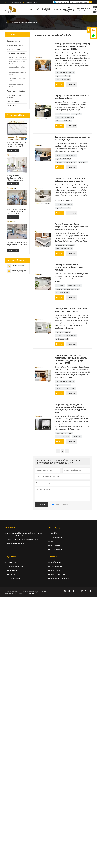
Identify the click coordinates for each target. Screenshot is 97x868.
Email (60, 84)
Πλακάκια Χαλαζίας (13, 102)
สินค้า (38, 10)
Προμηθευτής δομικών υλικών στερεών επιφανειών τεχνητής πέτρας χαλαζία (17, 245)
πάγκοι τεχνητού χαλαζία (63, 332)
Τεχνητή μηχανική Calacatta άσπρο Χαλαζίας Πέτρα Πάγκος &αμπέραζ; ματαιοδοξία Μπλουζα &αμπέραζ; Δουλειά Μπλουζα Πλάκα (17, 212)
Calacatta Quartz (56, 566)
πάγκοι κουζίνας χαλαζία (62, 437)
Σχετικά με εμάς (12, 571)
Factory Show (12, 575)
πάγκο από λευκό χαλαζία (63, 79)
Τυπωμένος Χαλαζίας (14, 50)
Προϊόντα (15, 22)
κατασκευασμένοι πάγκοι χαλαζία (65, 73)
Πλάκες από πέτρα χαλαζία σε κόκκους (17, 74)
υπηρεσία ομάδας (57, 537)
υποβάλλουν (41, 505)
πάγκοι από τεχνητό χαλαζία (64, 205)
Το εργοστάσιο (68, 10)
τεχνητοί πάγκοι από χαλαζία (64, 433)
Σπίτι (6, 22)
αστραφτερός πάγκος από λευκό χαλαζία (67, 289)
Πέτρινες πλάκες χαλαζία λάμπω (18, 58)
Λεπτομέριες (72, 84)
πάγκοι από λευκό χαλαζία (63, 76)
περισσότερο (13, 150)
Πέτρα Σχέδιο (12, 106)
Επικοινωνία (10, 528)
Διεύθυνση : (9, 533)
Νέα (52, 541)
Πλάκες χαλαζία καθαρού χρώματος (16, 85)
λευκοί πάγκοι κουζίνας (62, 293)
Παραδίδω (54, 533)
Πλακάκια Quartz (56, 562)
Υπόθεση (57, 10)
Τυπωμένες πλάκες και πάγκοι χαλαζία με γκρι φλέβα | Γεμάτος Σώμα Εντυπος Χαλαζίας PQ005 (17, 145)
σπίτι (31, 10)
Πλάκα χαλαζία (55, 571)
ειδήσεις (46, 10)
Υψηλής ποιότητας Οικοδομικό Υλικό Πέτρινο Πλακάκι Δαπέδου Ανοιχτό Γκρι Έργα (16, 178)
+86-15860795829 (31, 2)
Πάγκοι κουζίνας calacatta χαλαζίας (66, 155)
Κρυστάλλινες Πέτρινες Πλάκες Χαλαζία (17, 80)
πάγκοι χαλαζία (76, 114)
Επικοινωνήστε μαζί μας (83, 9)
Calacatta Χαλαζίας (14, 41)
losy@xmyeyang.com (14, 2)
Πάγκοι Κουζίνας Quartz (59, 575)
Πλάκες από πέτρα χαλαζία (16, 54)
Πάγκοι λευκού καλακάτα (63, 385)
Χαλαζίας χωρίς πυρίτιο (15, 45)
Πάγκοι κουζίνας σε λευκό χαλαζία (65, 388)
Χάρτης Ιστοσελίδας (57, 550)
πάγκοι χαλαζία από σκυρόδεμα (65, 117)
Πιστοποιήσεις (55, 545)
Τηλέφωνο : (9, 544)
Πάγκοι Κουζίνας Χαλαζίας (16, 91)
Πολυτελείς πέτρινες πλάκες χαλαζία (17, 68)
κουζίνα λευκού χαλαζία (62, 114)
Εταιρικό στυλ (12, 562)
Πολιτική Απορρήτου (14, 579)
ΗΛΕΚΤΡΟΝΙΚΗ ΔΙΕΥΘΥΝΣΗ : (15, 539)
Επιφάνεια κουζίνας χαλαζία (64, 121)
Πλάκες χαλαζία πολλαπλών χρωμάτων (17, 62)
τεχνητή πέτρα (77, 437)
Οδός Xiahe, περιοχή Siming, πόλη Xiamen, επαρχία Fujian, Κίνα (28, 534)
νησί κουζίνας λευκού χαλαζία (64, 249)
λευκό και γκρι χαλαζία (62, 339)
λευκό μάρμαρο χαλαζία (74, 286)
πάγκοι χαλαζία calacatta (63, 208)
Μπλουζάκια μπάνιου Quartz (60, 579)
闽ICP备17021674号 (31, 593)
